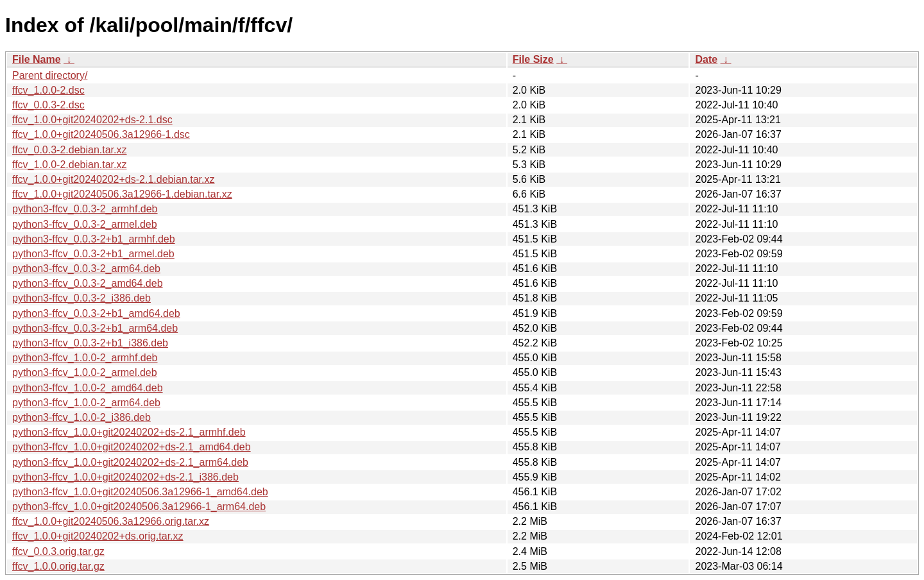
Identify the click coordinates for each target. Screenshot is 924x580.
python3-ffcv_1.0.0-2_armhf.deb (85, 358)
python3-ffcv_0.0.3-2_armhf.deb (85, 209)
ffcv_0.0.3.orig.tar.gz (58, 551)
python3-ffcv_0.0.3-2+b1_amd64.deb (96, 313)
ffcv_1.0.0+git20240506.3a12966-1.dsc (101, 134)
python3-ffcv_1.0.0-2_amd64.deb (88, 388)
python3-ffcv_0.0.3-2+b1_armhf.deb (94, 239)
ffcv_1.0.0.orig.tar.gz (58, 566)
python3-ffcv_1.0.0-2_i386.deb (81, 417)
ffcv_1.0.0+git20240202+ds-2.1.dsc (92, 120)
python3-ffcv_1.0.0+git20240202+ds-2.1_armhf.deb (129, 432)
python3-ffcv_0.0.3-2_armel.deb (85, 224)
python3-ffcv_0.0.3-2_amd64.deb (88, 283)
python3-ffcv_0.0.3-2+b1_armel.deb (93, 254)
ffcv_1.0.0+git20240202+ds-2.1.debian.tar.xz (114, 179)
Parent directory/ (50, 75)
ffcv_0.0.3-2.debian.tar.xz (69, 150)
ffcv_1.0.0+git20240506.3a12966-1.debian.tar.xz (122, 194)
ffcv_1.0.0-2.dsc (48, 90)
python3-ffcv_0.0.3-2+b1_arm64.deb (95, 328)
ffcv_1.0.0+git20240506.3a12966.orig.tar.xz (111, 521)
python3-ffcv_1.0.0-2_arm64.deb (86, 403)
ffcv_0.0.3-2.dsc (48, 105)
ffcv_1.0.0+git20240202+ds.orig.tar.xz (98, 536)
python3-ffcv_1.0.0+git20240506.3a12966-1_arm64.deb (139, 507)
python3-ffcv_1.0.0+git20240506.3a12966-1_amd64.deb (140, 492)
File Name (37, 59)
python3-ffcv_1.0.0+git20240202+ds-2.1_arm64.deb (130, 462)
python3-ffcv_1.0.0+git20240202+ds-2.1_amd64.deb (132, 447)
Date (706, 59)
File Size (533, 59)
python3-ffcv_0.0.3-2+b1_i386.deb (90, 343)
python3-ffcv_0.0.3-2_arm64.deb (86, 269)
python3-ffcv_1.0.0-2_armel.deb (85, 372)
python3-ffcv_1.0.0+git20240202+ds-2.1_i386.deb (125, 477)
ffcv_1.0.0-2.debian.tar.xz (69, 165)
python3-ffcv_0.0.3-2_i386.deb (81, 298)
